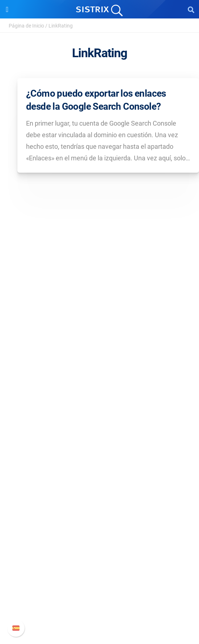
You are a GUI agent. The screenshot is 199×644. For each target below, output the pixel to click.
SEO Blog (99, 506)
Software (100, 398)
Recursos (100, 469)
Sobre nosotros (100, 329)
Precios (99, 411)
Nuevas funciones (100, 577)
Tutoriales (99, 529)
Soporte (99, 552)
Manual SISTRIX (100, 566)
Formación (99, 352)
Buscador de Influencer (100, 446)
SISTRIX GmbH (99, 315)
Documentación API (99, 589)
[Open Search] (191, 9)
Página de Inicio (26, 26)
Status (99, 612)
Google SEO (99, 423)
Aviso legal (100, 375)
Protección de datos (100, 363)
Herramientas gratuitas (99, 517)
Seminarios (99, 494)
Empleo (99, 340)
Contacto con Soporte (100, 600)
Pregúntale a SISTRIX (100, 483)
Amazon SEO (100, 435)
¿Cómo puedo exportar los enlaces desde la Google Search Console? (96, 100)
